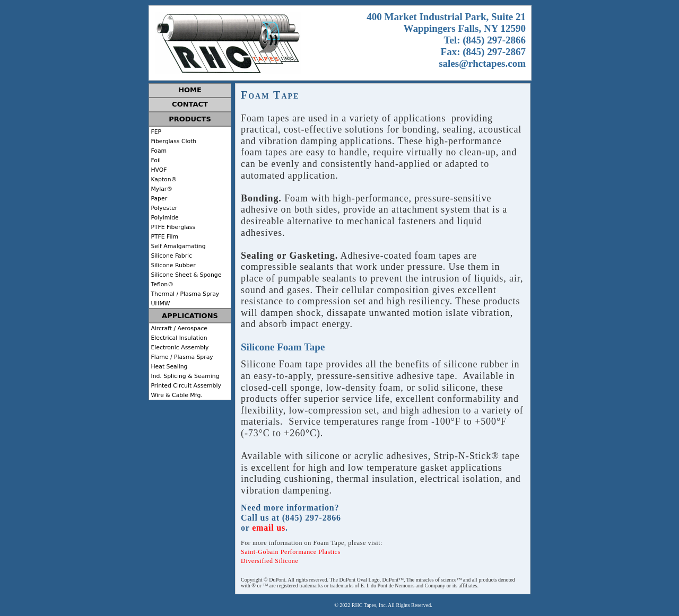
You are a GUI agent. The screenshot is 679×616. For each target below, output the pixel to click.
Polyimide (164, 218)
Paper (158, 199)
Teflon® (161, 284)
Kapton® (163, 179)
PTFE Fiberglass (172, 227)
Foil (155, 160)
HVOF (158, 170)
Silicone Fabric (171, 256)
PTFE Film (164, 237)
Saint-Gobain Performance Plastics (291, 552)
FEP (155, 132)
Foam (158, 151)
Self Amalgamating (177, 246)
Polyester (163, 208)
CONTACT (190, 104)
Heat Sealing (168, 367)
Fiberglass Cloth (173, 141)
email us (269, 528)
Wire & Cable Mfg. (176, 395)
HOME (190, 90)
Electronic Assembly (179, 347)
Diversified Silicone (269, 561)
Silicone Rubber (172, 265)
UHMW (160, 303)
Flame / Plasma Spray (181, 357)
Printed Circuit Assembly (185, 386)
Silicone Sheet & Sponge (185, 275)
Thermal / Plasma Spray (184, 294)
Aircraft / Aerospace (178, 328)
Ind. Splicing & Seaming (184, 376)
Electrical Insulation (178, 338)
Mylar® (161, 189)
